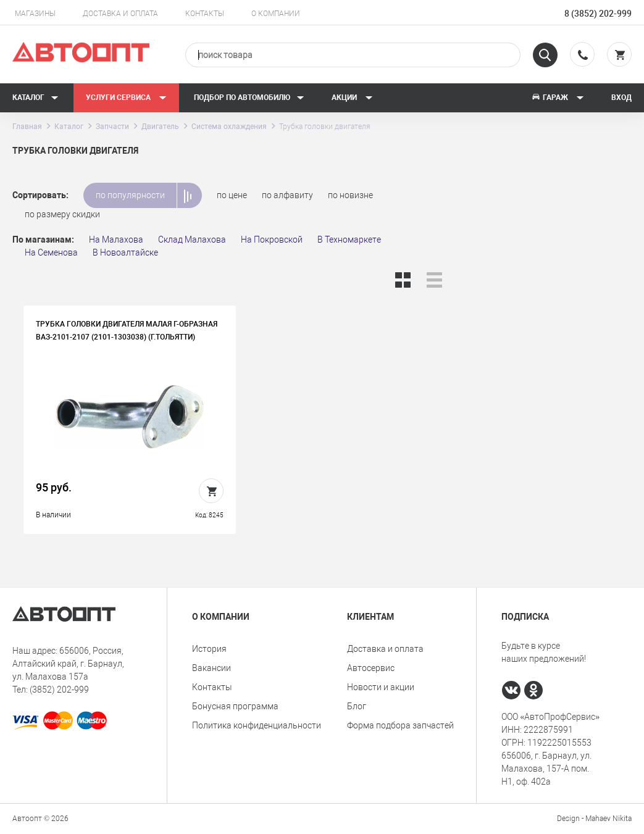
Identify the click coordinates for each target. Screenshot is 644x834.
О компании (276, 14)
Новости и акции (381, 687)
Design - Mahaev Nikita (594, 819)
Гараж (558, 98)
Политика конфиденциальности (257, 725)
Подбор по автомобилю (249, 98)
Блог (357, 706)
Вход (621, 98)
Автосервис (371, 668)
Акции (352, 98)
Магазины (35, 14)
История (209, 649)
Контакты (205, 14)
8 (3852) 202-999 (598, 14)
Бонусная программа (235, 706)
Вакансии (211, 668)
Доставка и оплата (120, 14)
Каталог (36, 98)
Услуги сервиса (126, 98)
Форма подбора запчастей (400, 725)
